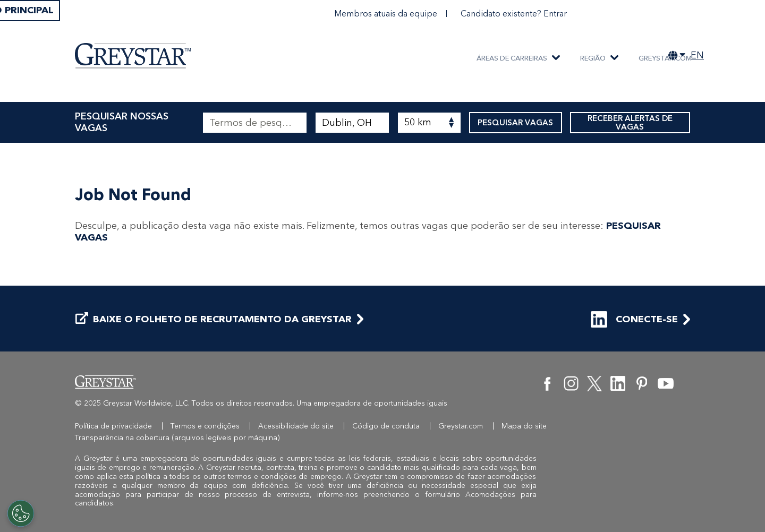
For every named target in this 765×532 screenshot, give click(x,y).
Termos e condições (205, 426)
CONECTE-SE (634, 319)
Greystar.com (665, 58)
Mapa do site (524, 426)
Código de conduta (386, 426)
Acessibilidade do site (296, 426)
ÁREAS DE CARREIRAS (512, 58)
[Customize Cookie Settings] (21, 513)
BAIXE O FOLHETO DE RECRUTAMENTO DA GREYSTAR (214, 319)
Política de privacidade (113, 426)
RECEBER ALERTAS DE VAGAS (630, 123)
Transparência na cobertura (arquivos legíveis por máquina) (177, 438)
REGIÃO (593, 58)
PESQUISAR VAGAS (516, 123)
